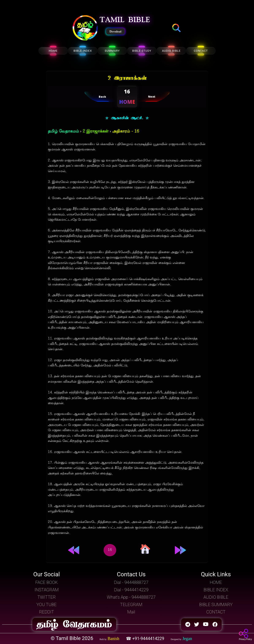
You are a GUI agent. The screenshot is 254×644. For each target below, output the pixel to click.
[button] (85, 28)
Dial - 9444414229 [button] (131, 590)
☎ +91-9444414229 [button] (146, 639)
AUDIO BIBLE (171, 51)
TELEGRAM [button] (131, 605)
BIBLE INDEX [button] (216, 590)
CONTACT (201, 51)
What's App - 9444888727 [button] (131, 597)
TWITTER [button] (47, 597)
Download (115, 31)
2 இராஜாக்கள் (96, 132)
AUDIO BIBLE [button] (216, 597)
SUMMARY (112, 51)
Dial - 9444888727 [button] (131, 582)
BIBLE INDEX (83, 51)
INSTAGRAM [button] (47, 590)
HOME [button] (216, 582)
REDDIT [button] (47, 612)
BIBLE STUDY (142, 51)
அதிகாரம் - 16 (126, 132)
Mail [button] (131, 612)
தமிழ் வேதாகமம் (63, 132)
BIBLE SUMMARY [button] (216, 605)
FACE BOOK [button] (47, 582)
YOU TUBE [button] (47, 605)
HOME (53, 51)
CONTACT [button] (216, 612)
